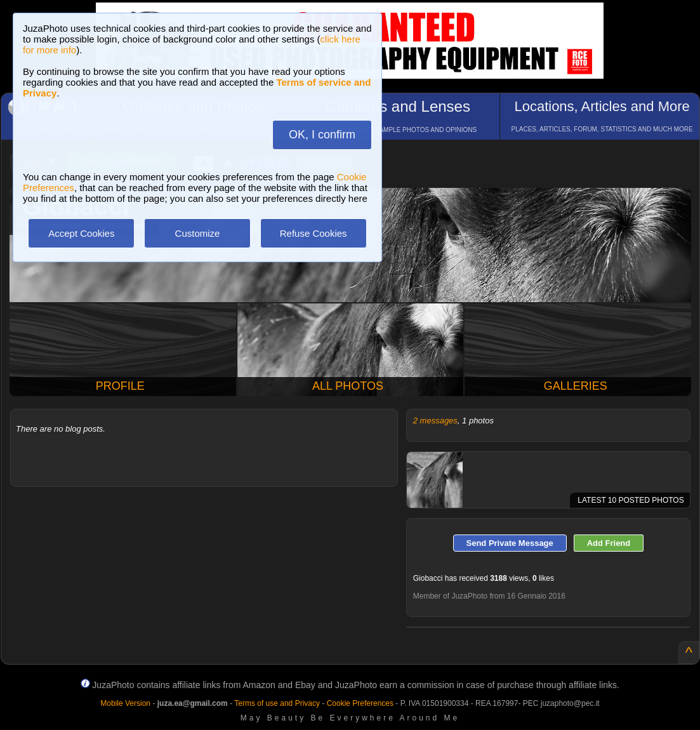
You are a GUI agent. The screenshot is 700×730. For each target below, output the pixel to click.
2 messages (435, 421)
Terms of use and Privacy (277, 703)
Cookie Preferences (360, 703)
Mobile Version (125, 703)
